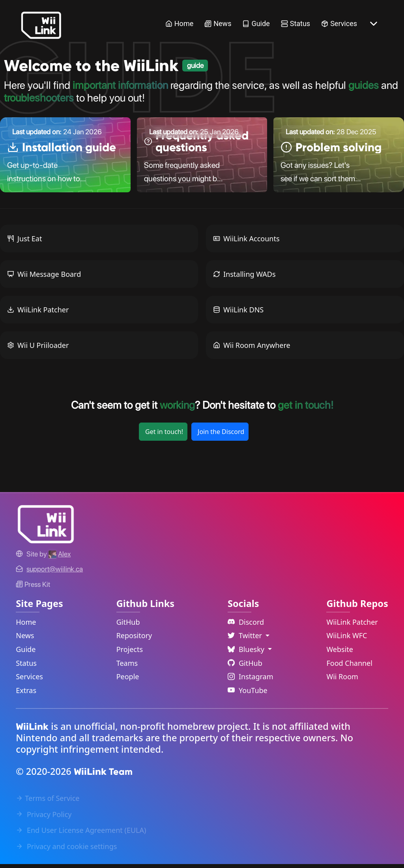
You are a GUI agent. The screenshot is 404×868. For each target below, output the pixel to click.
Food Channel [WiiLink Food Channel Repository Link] (349, 667)
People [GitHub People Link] (128, 680)
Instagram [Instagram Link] (251, 680)
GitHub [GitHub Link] (128, 626)
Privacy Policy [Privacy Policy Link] (44, 818)
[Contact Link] (55, 573)
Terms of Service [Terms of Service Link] (48, 802)
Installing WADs (244, 278)
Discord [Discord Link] (246, 626)
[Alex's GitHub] (60, 557)
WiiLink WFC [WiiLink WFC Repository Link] (347, 639)
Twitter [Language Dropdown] (246, 639)
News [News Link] (218, 23)
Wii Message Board (44, 278)
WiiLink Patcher (38, 313)
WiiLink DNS (238, 313)
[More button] (374, 24)
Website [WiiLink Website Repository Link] (340, 653)
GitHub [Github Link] (245, 667)
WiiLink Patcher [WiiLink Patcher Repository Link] (352, 626)
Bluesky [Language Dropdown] (247, 653)
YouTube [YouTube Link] (248, 694)
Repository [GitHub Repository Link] (134, 639)
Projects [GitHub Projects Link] (130, 653)
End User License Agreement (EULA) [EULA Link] (81, 834)
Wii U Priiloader (38, 349)
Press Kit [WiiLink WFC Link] (33, 588)
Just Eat (24, 242)
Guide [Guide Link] (256, 23)
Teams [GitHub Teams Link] (127, 667)
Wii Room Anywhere (252, 349)
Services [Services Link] (339, 23)
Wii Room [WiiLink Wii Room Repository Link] (342, 680)
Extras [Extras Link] (26, 694)
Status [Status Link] (296, 23)
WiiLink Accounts (246, 242)
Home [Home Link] (179, 23)
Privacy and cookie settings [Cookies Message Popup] (66, 850)
